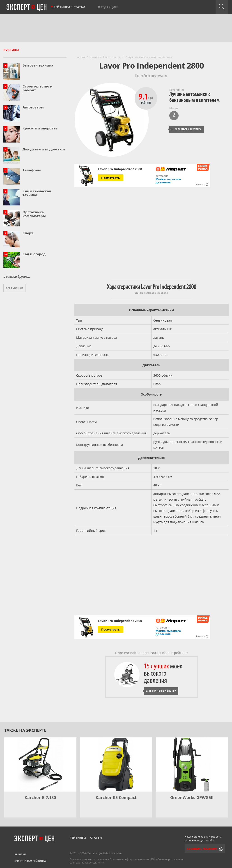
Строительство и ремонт (38, 88)
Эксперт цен (27, 7)
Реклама (21, 854)
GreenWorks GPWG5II (192, 797)
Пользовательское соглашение (89, 859)
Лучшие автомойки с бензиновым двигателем (194, 97)
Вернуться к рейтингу (186, 129)
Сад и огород (34, 254)
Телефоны (32, 170)
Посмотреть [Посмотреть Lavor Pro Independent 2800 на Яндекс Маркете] (110, 178)
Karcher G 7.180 (40, 797)
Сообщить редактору (202, 849)
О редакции (108, 7)
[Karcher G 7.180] (40, 764)
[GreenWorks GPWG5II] (192, 764)
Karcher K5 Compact (116, 797)
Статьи (79, 7)
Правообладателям (93, 862)
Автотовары (33, 107)
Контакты (116, 853)
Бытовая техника (38, 65)
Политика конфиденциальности (129, 859)
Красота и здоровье (40, 128)
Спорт (28, 233)
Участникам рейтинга (30, 861)
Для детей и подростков (44, 149)
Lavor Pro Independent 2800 (120, 169)
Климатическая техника (37, 193)
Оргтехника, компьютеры (34, 214)
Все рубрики (14, 288)
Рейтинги (62, 7)
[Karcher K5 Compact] (116, 764)
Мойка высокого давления (168, 181)
